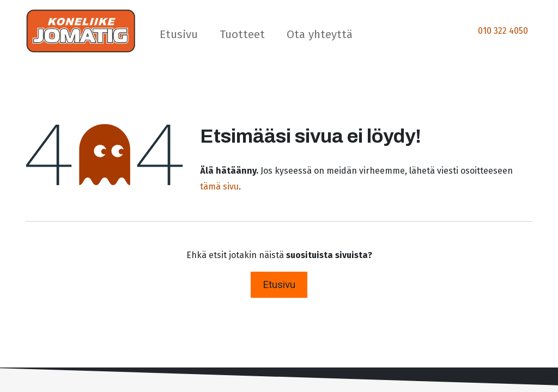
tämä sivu (219, 186)
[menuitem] (179, 37)
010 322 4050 (503, 31)
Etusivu (279, 284)
